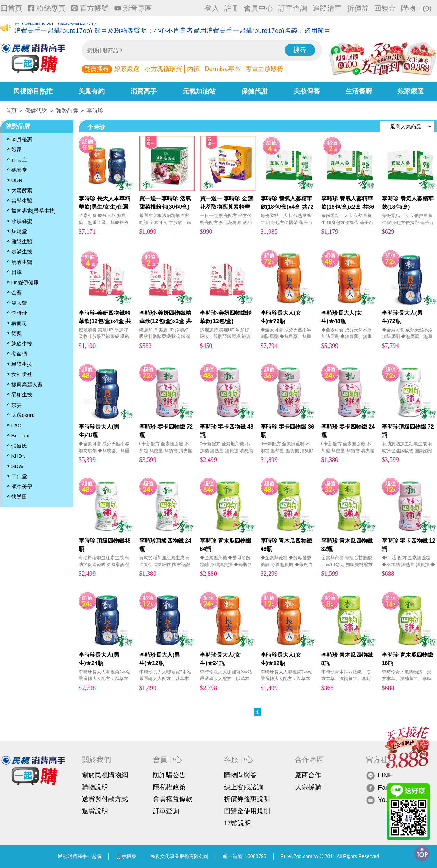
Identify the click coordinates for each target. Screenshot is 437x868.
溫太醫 (19, 303)
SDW (18, 466)
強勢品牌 (67, 111)
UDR (17, 180)
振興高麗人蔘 (27, 384)
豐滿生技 (22, 252)
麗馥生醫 (22, 262)
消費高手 (143, 91)
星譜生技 (22, 364)
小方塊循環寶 (163, 69)
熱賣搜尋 (97, 69)
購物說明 (95, 787)
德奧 (17, 333)
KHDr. (18, 456)
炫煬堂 (19, 231)
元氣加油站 (199, 91)
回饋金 (385, 8)
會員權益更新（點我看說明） (57, 28)
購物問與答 (240, 775)
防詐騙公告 (169, 775)
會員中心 (259, 8)
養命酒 (19, 354)
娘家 (17, 149)
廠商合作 (308, 775)
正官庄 (19, 160)
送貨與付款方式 (105, 799)
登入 (212, 8)
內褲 (193, 69)
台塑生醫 (22, 201)
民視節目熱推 (33, 91)
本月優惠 (22, 139)
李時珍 (95, 111)
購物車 (416, 8)
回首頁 (11, 8)
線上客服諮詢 (244, 787)
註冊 (231, 8)
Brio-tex (20, 435)
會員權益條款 (173, 799)
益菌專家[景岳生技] (34, 211)
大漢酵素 (22, 190)
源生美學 (22, 487)
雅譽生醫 (22, 241)
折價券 (358, 8)
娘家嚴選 (127, 69)
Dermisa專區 (223, 69)
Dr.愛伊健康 (25, 282)
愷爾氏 (19, 446)
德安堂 (19, 170)
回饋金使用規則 (247, 811)
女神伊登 (22, 374)
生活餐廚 (359, 91)
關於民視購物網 (105, 775)
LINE (379, 775)
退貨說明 (95, 811)
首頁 (11, 111)
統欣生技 (22, 344)
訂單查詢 (293, 8)
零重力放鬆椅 (264, 69)
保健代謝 (254, 91)
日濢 (17, 272)
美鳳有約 (91, 91)
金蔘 (17, 292)
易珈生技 (22, 395)
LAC (16, 425)
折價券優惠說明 (247, 799)
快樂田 (19, 497)
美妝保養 (307, 91)
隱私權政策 (169, 787)
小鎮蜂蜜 (22, 221)
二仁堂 (19, 476)
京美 (17, 405)
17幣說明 (237, 823)
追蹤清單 (327, 8)
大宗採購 (308, 787)
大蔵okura (23, 415)
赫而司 (19, 323)
